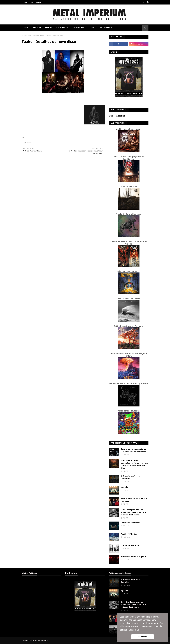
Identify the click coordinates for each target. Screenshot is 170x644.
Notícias (36, 36)
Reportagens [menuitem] (63, 28)
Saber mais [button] (134, 630)
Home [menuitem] (26, 28)
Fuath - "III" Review (129, 534)
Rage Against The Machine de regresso (134, 500)
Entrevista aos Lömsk (130, 523)
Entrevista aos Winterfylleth (134, 556)
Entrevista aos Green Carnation (130, 477)
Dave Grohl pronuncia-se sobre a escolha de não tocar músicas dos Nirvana (134, 512)
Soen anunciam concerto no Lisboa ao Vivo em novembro (134, 450)
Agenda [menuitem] (92, 28)
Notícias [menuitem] (37, 28)
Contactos (40, 2)
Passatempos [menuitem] (106, 28)
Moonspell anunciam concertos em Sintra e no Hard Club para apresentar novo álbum (135, 464)
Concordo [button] (143, 637)
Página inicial (26, 36)
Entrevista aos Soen (130, 545)
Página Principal (28, 2)
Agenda (124, 487)
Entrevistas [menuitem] (79, 28)
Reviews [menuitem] (49, 28)
